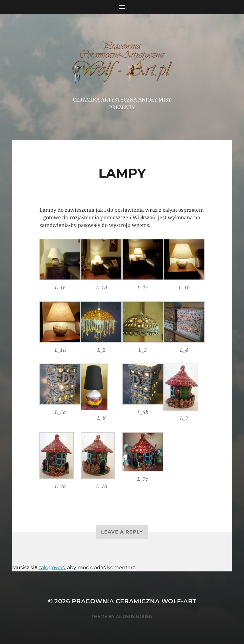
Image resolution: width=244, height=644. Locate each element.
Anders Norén (134, 616)
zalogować (52, 567)
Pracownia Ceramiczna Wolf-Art (134, 601)
